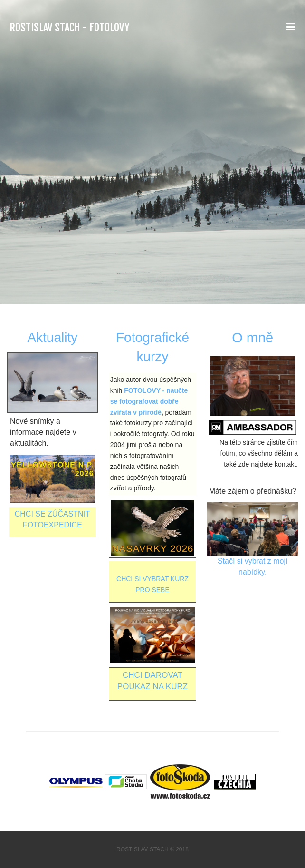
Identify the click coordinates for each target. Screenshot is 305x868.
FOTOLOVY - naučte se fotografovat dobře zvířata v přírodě (149, 401)
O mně (253, 338)
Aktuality (52, 337)
